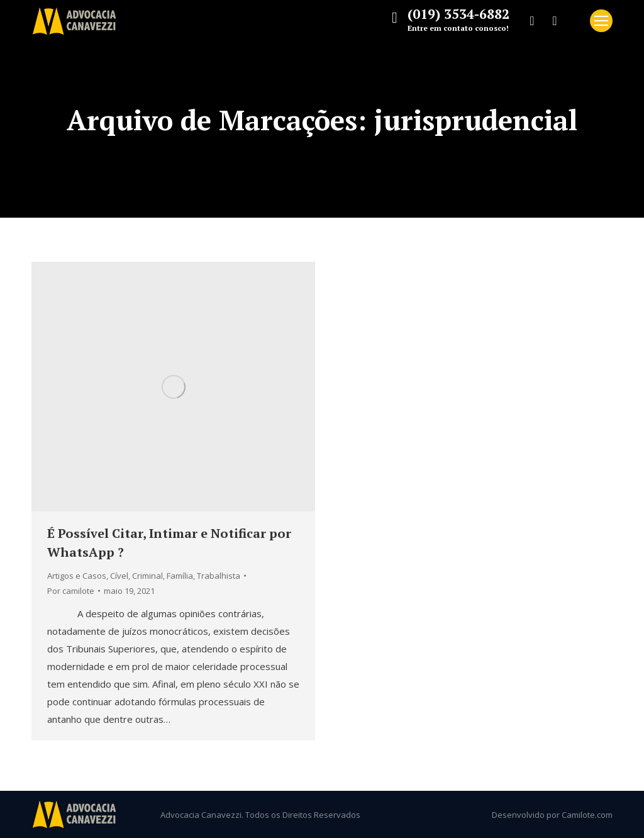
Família (180, 576)
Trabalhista (219, 576)
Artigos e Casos (77, 576)
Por (71, 591)
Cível (119, 576)
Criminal (147, 576)
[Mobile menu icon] (601, 21)
